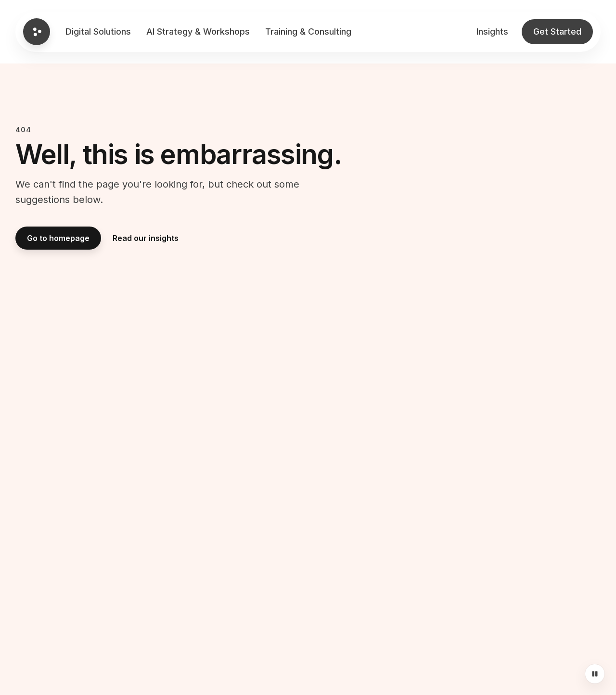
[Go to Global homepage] (37, 32)
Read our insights (146, 238)
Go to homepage (58, 238)
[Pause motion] (595, 674)
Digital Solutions (98, 32)
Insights (492, 32)
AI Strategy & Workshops (198, 32)
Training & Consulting (308, 32)
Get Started (557, 32)
